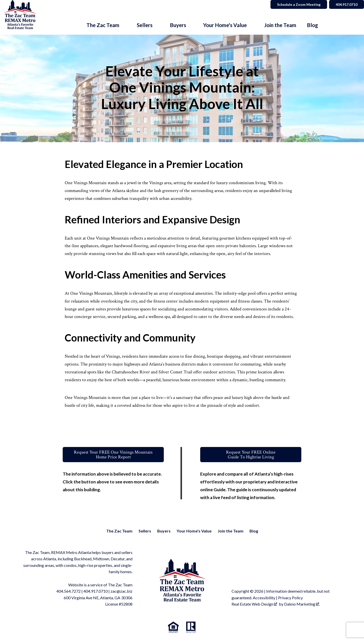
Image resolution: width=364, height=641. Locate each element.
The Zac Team (119, 531)
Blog (312, 25)
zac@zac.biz (121, 591)
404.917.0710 (96, 591)
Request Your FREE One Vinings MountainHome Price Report (113, 455)
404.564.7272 (69, 591)
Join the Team (280, 25)
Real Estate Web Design (254, 604)
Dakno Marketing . (302, 604)
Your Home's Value (194, 531)
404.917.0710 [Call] (347, 4)
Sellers (145, 531)
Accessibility (264, 598)
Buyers (164, 531)
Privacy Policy (290, 598)
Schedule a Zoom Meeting (299, 4)
